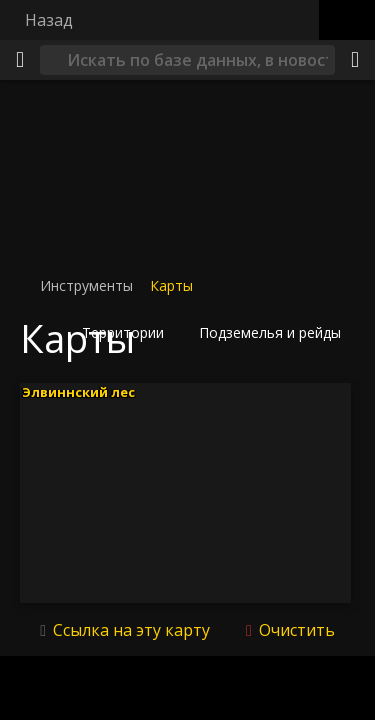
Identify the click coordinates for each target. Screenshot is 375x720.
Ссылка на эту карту (131, 630)
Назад (49, 20)
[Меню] (20, 60)
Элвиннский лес (78, 391)
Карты (171, 285)
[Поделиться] (355, 60)
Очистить (295, 630)
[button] (129, 333)
